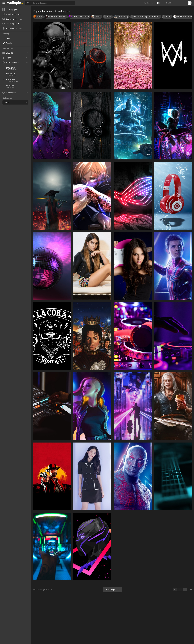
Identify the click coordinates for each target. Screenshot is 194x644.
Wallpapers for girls (12, 28)
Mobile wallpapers (12, 14)
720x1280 (10, 85)
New (8, 38)
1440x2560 (10, 74)
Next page (112, 590)
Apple (7, 58)
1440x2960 (10, 68)
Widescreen (9, 93)
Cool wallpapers (11, 24)
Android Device (11, 62)
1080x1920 (18, 80)
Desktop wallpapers (12, 19)
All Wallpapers (10, 9)
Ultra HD (8, 53)
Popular (9, 43)
